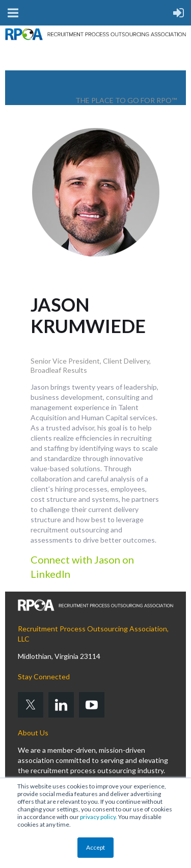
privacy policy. (99, 817)
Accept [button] (95, 847)
